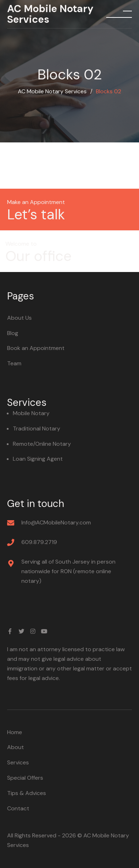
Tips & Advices (27, 793)
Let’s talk (36, 214)
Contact (18, 808)
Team (14, 363)
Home (15, 732)
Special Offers (25, 778)
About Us (19, 318)
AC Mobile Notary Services (50, 14)
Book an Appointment (36, 348)
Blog (13, 333)
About (16, 747)
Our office (38, 256)
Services (18, 762)
